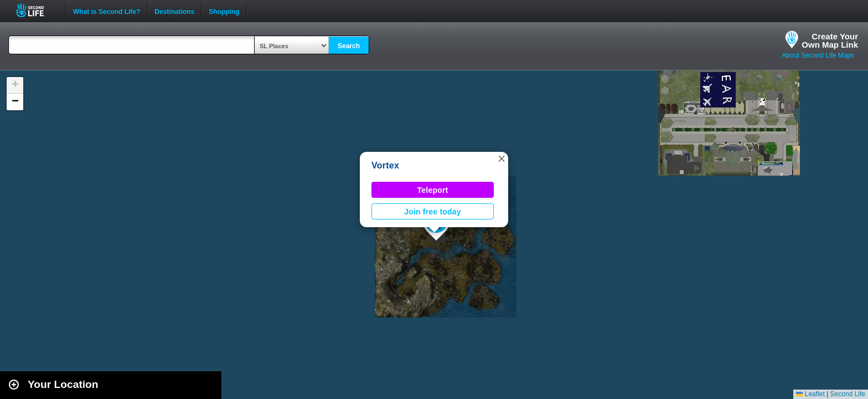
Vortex (385, 165)
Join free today (433, 212)
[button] (502, 158)
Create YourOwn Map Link (830, 40)
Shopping (224, 11)
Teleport (433, 190)
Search (349, 46)
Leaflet (810, 394)
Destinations (174, 11)
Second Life (36, 10)
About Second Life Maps (818, 55)
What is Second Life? (107, 11)
